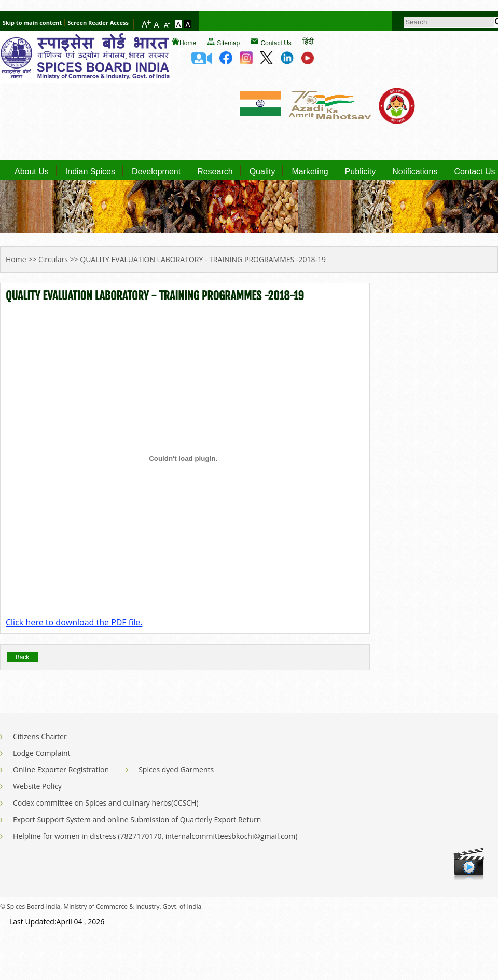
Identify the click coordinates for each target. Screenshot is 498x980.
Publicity (361, 172)
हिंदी (308, 41)
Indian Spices (90, 172)
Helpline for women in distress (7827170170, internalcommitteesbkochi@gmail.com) (155, 836)
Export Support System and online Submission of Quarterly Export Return (137, 819)
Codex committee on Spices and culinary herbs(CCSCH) (106, 803)
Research (215, 172)
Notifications (415, 172)
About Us (32, 172)
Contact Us (276, 43)
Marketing (310, 172)
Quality (262, 172)
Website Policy (37, 786)
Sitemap (228, 43)
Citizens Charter (40, 736)
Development (156, 172)
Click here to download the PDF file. (74, 622)
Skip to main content (32, 23)
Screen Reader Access (98, 23)
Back (23, 657)
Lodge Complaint (42, 753)
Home (188, 43)
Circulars (53, 259)
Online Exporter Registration (61, 770)
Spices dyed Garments (176, 770)
